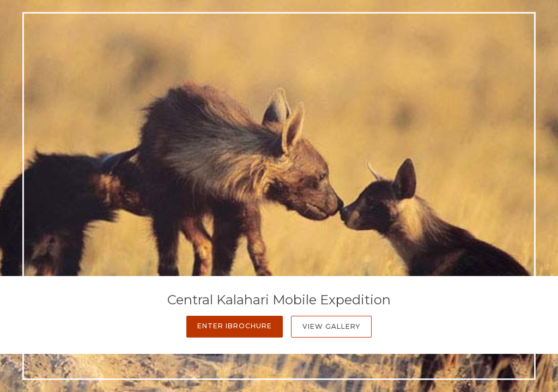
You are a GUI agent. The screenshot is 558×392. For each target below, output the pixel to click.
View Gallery (331, 326)
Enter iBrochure (235, 326)
